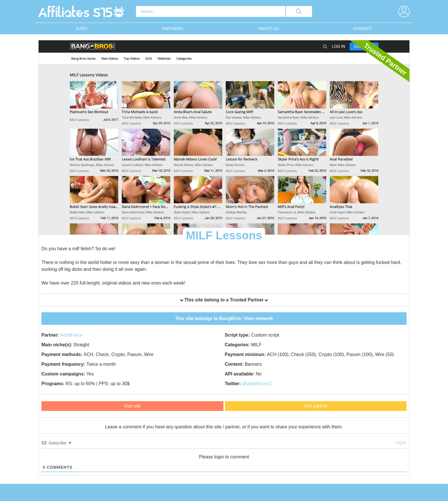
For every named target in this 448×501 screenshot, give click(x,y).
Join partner (316, 406)
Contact (363, 29)
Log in (401, 442)
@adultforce (257, 384)
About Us (268, 29)
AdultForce (71, 335)
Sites (81, 29)
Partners (173, 29)
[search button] (299, 11)
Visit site (132, 406)
